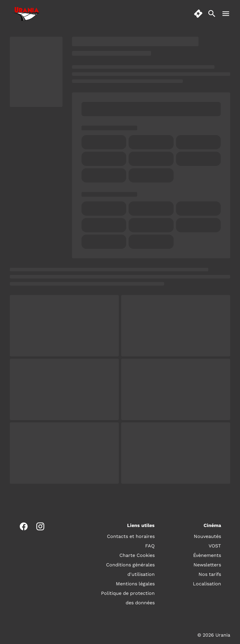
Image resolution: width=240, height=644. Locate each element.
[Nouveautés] (207, 536)
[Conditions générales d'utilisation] (127, 570)
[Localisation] (207, 584)
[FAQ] (150, 546)
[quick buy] (198, 14)
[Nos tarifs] (210, 574)
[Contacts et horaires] (131, 536)
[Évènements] (207, 555)
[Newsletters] (207, 565)
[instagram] (40, 526)
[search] (212, 14)
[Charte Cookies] (137, 555)
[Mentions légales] (135, 584)
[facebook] (24, 526)
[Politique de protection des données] (127, 598)
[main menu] (226, 14)
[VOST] (215, 546)
